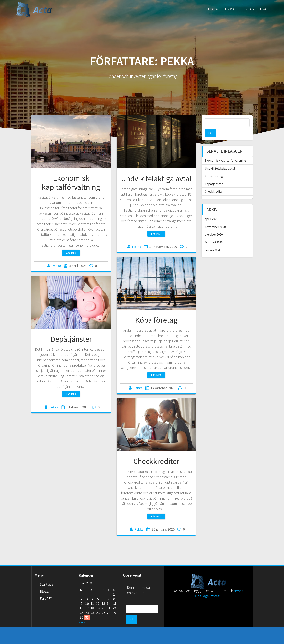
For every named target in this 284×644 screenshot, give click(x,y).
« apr (82, 622)
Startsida (256, 9)
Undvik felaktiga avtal (156, 179)
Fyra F (232, 9)
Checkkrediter (156, 475)
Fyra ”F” (46, 599)
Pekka (56, 266)
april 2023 (211, 211)
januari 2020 (213, 242)
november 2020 (215, 218)
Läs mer (71, 253)
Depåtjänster (71, 339)
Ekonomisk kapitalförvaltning (71, 183)
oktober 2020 (214, 226)
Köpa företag (156, 330)
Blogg (212, 9)
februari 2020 (214, 234)
